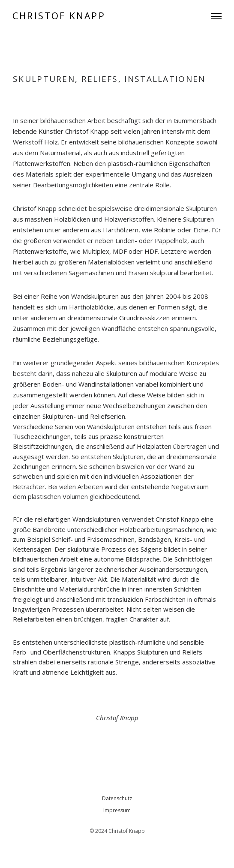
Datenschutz (117, 798)
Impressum (117, 810)
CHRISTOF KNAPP (59, 16)
